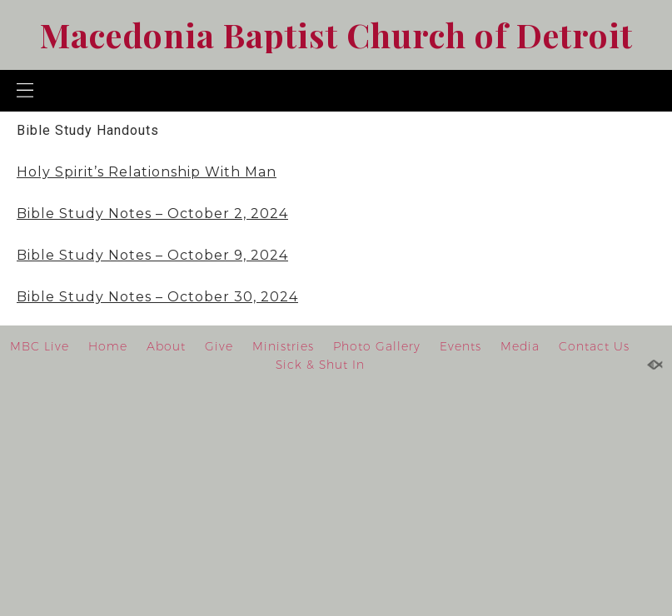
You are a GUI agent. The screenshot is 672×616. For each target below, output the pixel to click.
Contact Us (594, 346)
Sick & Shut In (320, 365)
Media (520, 346)
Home (108, 346)
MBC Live (40, 346)
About (166, 346)
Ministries (283, 346)
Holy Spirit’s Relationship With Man (147, 172)
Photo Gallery (377, 346)
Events (460, 346)
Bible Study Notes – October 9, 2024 (152, 255)
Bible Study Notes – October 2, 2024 (152, 214)
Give (219, 346)
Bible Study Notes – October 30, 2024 (157, 297)
